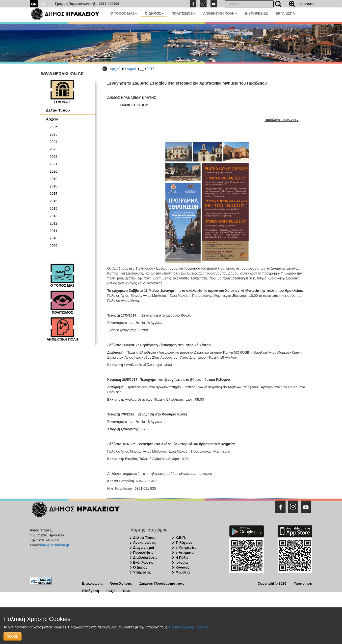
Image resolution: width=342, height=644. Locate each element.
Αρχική (115, 69)
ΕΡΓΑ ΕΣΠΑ (285, 13)
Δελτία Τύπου (58, 110)
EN (43, 4)
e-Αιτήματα (185, 552)
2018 (54, 186)
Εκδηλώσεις (143, 562)
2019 (54, 179)
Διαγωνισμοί (144, 548)
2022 (54, 157)
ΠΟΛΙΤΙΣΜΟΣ (183, 13)
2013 (54, 216)
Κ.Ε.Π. (181, 538)
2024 (54, 142)
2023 (54, 149)
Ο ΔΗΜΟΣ (154, 13)
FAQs (111, 590)
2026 (54, 127)
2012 (54, 223)
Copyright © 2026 (272, 583)
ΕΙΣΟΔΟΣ (307, 4)
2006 (54, 246)
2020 (54, 171)
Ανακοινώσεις (145, 543)
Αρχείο (52, 119)
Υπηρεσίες (142, 572)
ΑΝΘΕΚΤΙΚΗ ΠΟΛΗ (220, 13)
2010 (54, 238)
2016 (54, 201)
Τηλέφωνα (184, 543)
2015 (54, 208)
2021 (54, 164)
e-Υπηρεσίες (186, 548)
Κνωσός (182, 567)
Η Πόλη (182, 557)
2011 (54, 231)
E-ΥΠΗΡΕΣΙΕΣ (256, 13)
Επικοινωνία (92, 583)
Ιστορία (182, 562)
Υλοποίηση (303, 583)
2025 (54, 134)
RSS (126, 590)
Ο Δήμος (130, 69)
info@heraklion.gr (55, 545)
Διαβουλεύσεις (145, 557)
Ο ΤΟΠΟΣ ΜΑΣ (124, 13)
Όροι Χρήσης (121, 583)
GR (34, 4)
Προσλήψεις (143, 552)
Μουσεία (183, 572)
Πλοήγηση (91, 590)
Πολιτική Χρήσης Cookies (188, 627)
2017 (150, 69)
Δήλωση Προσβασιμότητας (162, 583)
